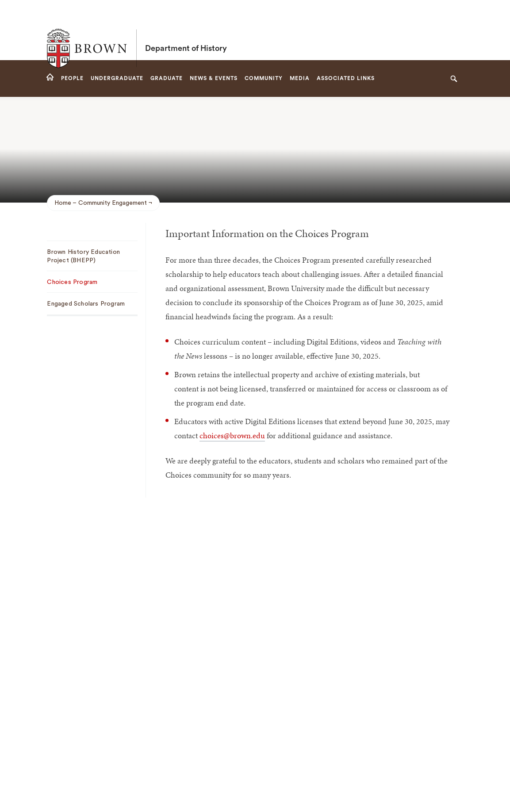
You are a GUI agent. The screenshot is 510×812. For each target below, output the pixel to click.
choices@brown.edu (232, 435)
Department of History (186, 30)
